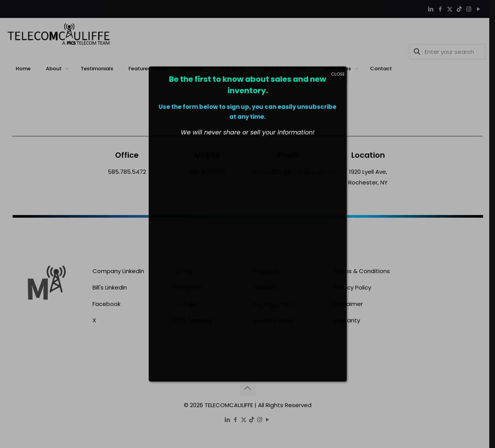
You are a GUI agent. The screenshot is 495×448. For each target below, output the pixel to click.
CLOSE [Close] (338, 74)
